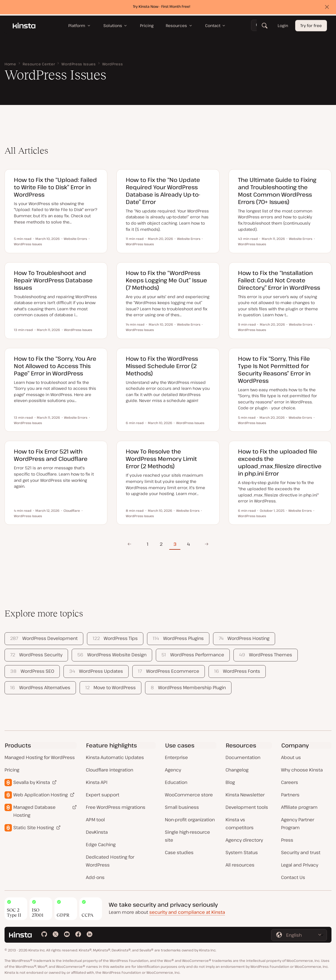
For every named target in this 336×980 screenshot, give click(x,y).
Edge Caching (101, 844)
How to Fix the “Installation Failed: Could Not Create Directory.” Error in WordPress (279, 280)
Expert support (103, 795)
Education (176, 782)
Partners (290, 795)
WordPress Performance (193, 655)
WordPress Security (36, 655)
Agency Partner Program (298, 824)
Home (10, 64)
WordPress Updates (96, 671)
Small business (182, 807)
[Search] (265, 27)
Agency (173, 770)
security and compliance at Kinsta (187, 912)
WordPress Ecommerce (168, 671)
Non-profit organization (190, 820)
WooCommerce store (189, 795)
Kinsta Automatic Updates (115, 757)
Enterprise (176, 757)
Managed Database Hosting (34, 811)
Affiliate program (299, 807)
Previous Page (129, 544)
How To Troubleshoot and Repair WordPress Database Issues (53, 280)
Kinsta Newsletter (245, 795)
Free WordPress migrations (116, 807)
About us (291, 757)
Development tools (247, 807)
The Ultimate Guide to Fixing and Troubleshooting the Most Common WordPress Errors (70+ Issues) (277, 191)
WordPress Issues (78, 64)
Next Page (205, 544)
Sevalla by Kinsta (32, 782)
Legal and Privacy (300, 865)
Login (283, 27)
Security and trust (301, 852)
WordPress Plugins (178, 638)
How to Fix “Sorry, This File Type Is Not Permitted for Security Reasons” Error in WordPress (274, 370)
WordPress (113, 64)
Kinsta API (97, 782)
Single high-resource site (187, 836)
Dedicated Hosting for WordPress (110, 861)
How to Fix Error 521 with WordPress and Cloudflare (51, 455)
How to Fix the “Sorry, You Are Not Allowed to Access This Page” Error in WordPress (55, 366)
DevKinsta (97, 832)
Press (287, 840)
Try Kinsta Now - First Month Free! (162, 8)
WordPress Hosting (244, 638)
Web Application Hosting (41, 795)
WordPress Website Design (112, 655)
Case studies (179, 852)
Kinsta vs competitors (240, 824)
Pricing (12, 770)
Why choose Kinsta (302, 770)
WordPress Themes (266, 655)
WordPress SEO (32, 671)
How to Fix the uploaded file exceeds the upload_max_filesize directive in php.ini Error (280, 462)
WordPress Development (44, 638)
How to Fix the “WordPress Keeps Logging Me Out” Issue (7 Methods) (166, 280)
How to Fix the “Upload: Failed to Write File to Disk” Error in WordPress (55, 187)
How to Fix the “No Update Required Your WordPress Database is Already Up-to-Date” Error (163, 191)
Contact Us (293, 877)
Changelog (237, 770)
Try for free (311, 27)
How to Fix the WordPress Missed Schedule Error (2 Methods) (162, 366)
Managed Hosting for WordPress (40, 757)
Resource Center (39, 64)
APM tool (95, 820)
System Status (242, 852)
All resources (240, 865)
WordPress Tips (115, 638)
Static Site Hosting (34, 828)
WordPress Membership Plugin (188, 687)
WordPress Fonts (237, 671)
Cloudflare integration (109, 770)
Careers (290, 782)
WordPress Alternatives (40, 687)
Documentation (243, 757)
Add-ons (95, 877)
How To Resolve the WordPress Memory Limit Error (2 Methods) (161, 459)
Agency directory (244, 840)
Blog (230, 782)
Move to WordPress (110, 687)
